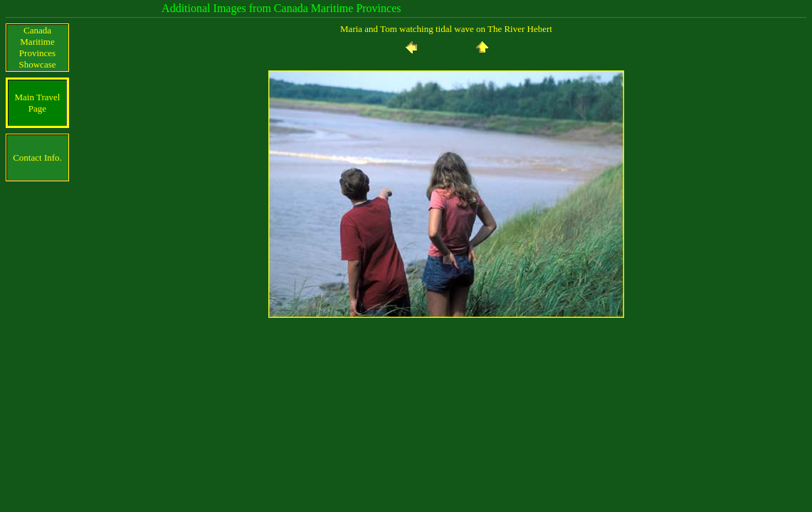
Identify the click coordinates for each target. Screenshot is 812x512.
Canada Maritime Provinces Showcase (38, 47)
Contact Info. (37, 158)
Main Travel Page (38, 103)
